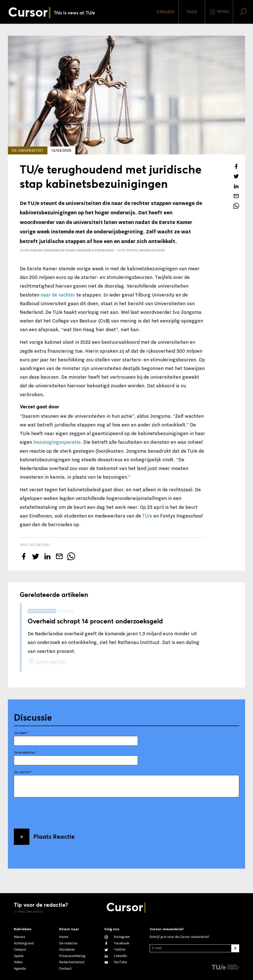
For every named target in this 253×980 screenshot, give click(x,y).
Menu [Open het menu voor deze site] (219, 12)
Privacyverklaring (72, 956)
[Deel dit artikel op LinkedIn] (236, 186)
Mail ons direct (31, 912)
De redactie (68, 943)
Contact (65, 969)
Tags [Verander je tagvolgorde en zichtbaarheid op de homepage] (192, 12)
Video (18, 962)
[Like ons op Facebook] (117, 943)
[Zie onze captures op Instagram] (117, 937)
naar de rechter (58, 295)
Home (64, 937)
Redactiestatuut (72, 962)
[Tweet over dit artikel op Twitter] (236, 176)
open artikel (51, 662)
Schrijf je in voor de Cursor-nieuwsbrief (179, 937)
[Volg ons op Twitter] (115, 950)
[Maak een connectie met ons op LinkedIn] (116, 956)
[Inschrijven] (235, 948)
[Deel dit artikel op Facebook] (236, 166)
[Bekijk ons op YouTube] (116, 962)
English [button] (166, 12)
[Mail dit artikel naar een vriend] (236, 196)
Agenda (20, 969)
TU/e (147, 516)
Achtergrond (24, 943)
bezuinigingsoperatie (57, 442)
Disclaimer (67, 950)
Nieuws (20, 937)
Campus (20, 950)
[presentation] (51, 811)
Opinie (19, 956)
